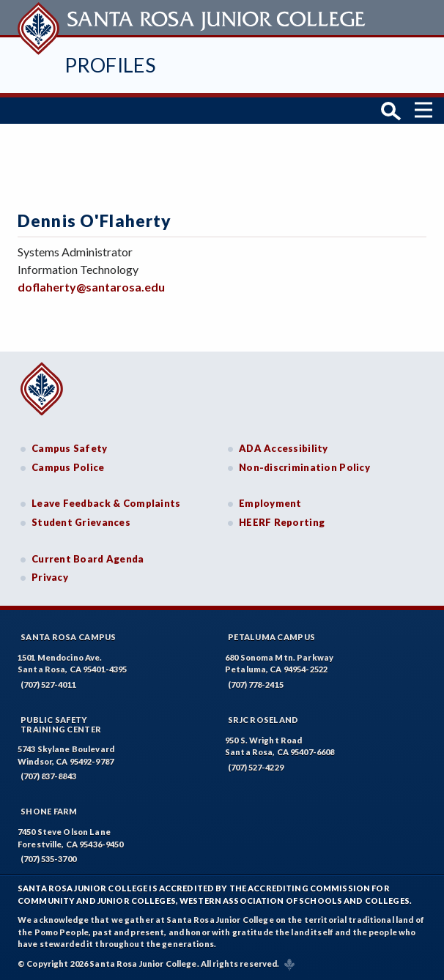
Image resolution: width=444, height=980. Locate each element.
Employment (270, 503)
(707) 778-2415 (256, 684)
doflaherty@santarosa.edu (91, 287)
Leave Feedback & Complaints (106, 503)
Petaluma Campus (271, 637)
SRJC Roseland (263, 720)
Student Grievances (81, 522)
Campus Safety (70, 448)
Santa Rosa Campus (69, 637)
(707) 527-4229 (256, 767)
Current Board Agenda (88, 559)
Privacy (50, 577)
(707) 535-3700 (48, 859)
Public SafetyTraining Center (61, 724)
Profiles (110, 65)
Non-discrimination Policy (304, 467)
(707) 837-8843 (48, 776)
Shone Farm (49, 811)
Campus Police (68, 467)
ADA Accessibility (284, 448)
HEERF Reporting (282, 522)
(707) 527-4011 (48, 684)
